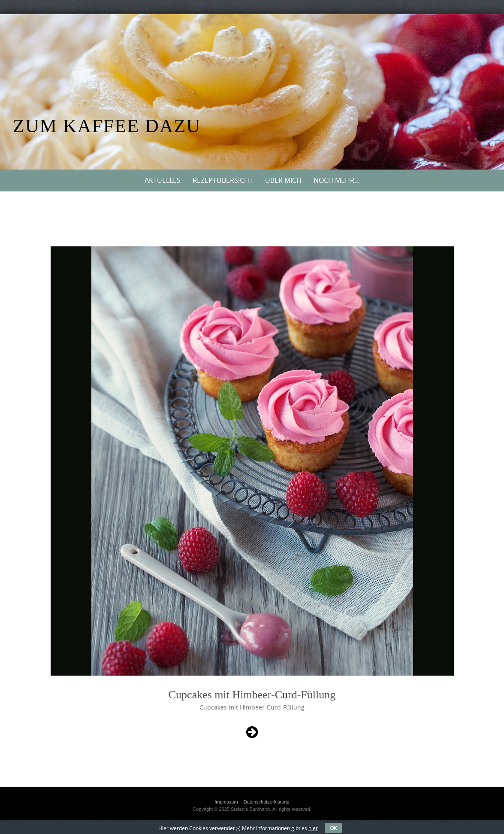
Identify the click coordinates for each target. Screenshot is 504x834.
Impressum (226, 802)
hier (313, 828)
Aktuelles (163, 180)
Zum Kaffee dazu (107, 126)
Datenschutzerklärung (267, 802)
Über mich (283, 180)
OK (333, 828)
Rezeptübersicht (223, 180)
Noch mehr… (337, 180)
